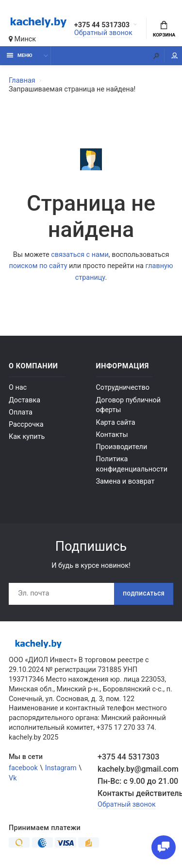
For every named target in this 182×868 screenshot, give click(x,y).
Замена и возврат (125, 481)
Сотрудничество (123, 388)
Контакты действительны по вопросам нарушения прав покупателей (135, 793)
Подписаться (144, 594)
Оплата (21, 412)
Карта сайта (116, 423)
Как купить (27, 437)
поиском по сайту (38, 266)
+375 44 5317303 (102, 25)
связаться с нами (80, 255)
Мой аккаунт (175, 56)
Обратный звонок (103, 33)
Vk (13, 778)
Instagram (61, 768)
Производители (122, 447)
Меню (20, 55)
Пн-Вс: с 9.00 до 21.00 (135, 781)
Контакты (112, 435)
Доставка (25, 400)
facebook (23, 768)
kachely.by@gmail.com (135, 769)
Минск (22, 39)
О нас (18, 388)
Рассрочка (26, 425)
